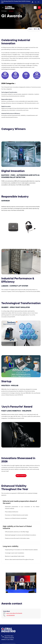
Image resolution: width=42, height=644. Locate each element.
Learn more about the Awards (14, 613)
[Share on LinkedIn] (39, 29)
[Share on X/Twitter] (37, 29)
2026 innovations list (21, 476)
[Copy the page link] (33, 29)
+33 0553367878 (10, 615)
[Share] (35, 29)
